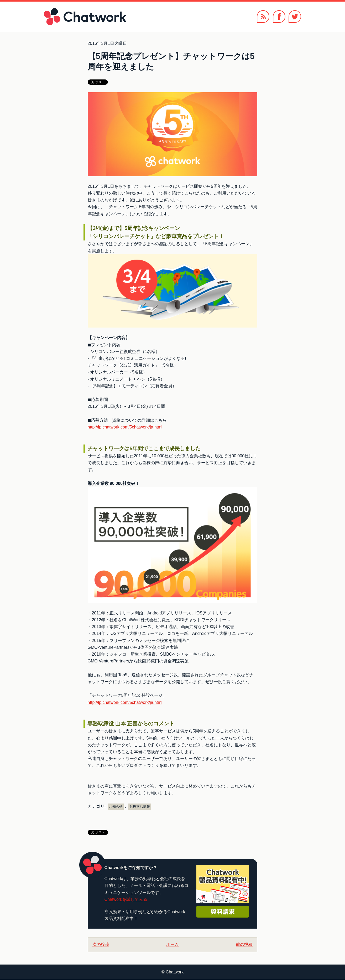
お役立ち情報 (140, 807)
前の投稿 (244, 944)
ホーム (172, 944)
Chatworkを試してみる (126, 899)
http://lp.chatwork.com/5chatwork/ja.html (125, 427)
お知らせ (116, 807)
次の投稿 (101, 944)
